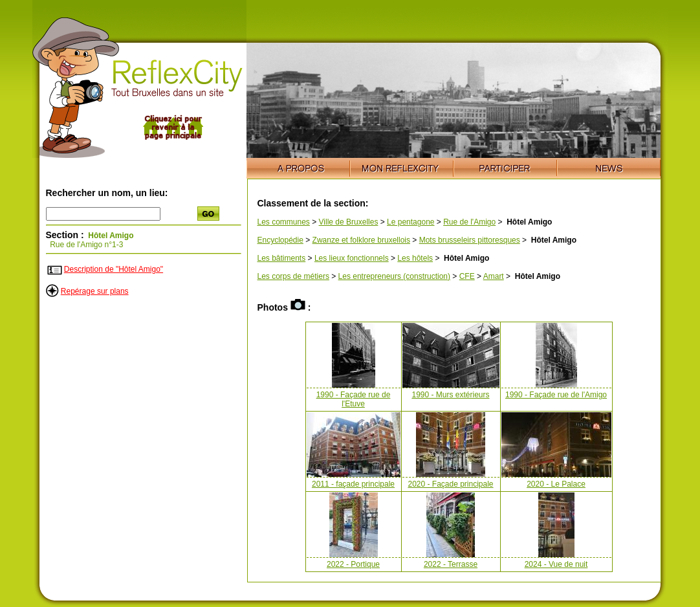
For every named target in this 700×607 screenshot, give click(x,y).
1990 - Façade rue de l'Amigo (556, 395)
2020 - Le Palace (556, 484)
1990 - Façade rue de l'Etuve (354, 399)
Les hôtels (415, 258)
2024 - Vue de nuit (556, 564)
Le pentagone (410, 222)
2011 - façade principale (353, 484)
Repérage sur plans (95, 291)
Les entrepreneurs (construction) (394, 276)
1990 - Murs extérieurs (450, 395)
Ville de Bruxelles (349, 222)
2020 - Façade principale (450, 484)
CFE (467, 276)
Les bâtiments (282, 258)
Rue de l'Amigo (469, 222)
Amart (494, 276)
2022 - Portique (353, 564)
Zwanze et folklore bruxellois (361, 240)
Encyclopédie (280, 240)
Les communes (284, 222)
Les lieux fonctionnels (352, 258)
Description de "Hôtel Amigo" (114, 269)
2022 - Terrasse (451, 564)
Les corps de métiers (293, 276)
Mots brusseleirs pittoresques (470, 240)
